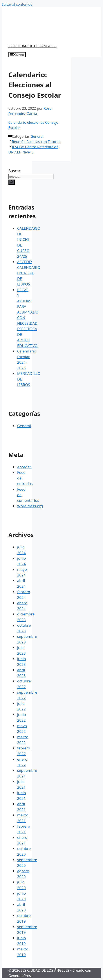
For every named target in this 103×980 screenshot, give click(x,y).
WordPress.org (30, 506)
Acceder (24, 467)
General (37, 136)
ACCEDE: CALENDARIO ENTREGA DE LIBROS (29, 273)
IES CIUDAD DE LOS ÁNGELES (32, 46)
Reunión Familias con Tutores (36, 142)
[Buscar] (12, 182)
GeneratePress (20, 976)
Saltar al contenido (17, 4)
